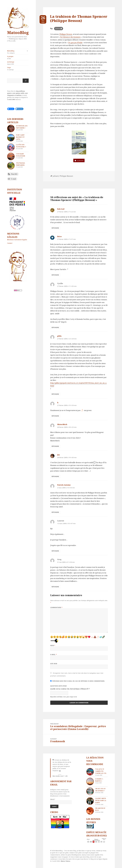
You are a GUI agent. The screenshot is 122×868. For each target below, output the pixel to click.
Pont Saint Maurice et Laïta (20, 137)
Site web (54, 664)
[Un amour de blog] (90, 811)
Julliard (56, 176)
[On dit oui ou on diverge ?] (90, 791)
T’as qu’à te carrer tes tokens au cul (101, 771)
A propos (18, 57)
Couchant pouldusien (21, 155)
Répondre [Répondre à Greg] (55, 587)
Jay (59, 455)
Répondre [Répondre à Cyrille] (55, 327)
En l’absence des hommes (70, 37)
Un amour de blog (100, 809)
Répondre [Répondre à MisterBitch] (55, 446)
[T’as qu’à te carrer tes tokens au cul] (90, 772)
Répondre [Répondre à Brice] (55, 275)
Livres (58, 29)
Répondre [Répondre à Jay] (55, 476)
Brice (59, 236)
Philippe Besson (66, 34)
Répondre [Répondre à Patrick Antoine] (55, 512)
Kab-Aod (61, 209)
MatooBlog (18, 32)
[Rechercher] (26, 81)
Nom (53, 645)
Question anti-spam (58, 686)
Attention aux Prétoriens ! (22, 127)
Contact (10, 243)
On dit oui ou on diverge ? (100, 790)
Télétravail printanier (21, 164)
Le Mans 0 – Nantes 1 (99, 780)
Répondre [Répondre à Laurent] (55, 551)
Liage (18, 68)
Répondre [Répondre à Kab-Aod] (55, 228)
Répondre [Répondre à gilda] (55, 394)
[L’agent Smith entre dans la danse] (90, 801)
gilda (59, 336)
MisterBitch (62, 424)
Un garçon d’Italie (75, 43)
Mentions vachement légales (17, 240)
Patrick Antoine (64, 485)
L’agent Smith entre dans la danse (101, 800)
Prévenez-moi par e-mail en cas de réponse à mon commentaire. (78, 681)
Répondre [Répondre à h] (55, 416)
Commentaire (56, 607)
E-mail (53, 654)
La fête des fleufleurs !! (21, 146)
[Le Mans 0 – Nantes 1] (90, 782)
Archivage (18, 63)
